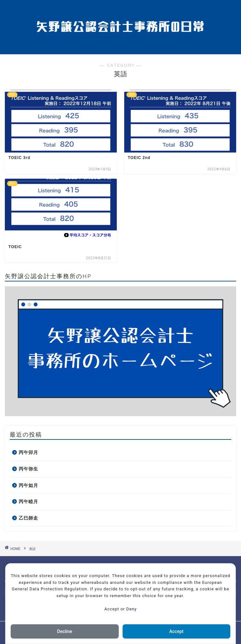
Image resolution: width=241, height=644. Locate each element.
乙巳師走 (28, 518)
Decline (65, 631)
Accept (176, 631)
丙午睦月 (28, 502)
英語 (32, 549)
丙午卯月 (28, 453)
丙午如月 (28, 486)
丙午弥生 (28, 469)
